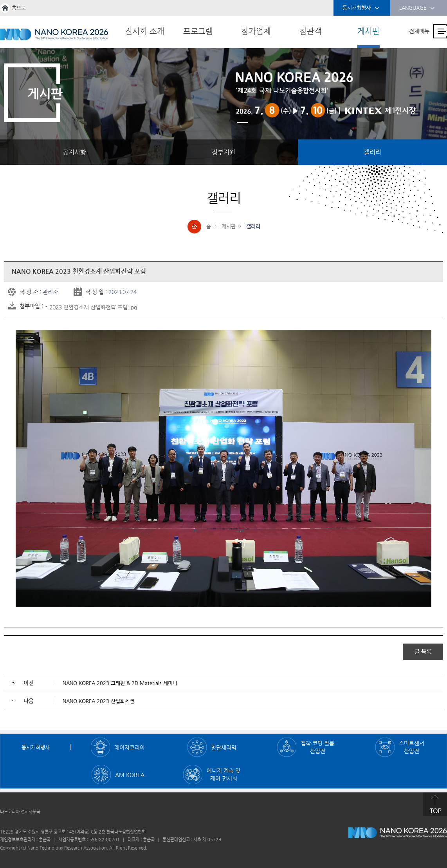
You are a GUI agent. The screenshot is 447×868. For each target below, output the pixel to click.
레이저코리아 (130, 747)
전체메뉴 (419, 31)
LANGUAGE (417, 8)
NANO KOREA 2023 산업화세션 (98, 701)
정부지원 (223, 152)
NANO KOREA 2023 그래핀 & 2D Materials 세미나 (120, 683)
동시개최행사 (361, 8)
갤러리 (372, 152)
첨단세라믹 (224, 747)
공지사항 (74, 152)
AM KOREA (130, 775)
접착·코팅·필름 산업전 (317, 747)
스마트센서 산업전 (412, 747)
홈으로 (19, 8)
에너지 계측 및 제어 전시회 (223, 774)
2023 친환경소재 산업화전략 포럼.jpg (93, 307)
